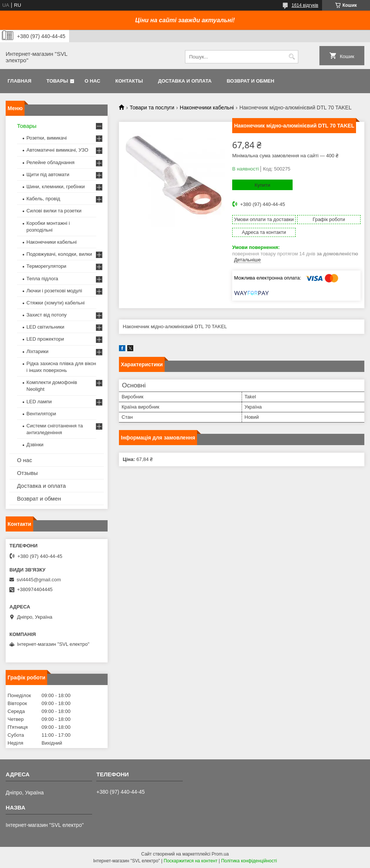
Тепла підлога (42, 279)
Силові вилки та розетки (54, 211)
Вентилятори (41, 414)
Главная (19, 81)
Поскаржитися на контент (191, 861)
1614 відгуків (305, 5)
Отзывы (27, 473)
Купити (262, 185)
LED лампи (39, 402)
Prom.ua (220, 854)
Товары (57, 81)
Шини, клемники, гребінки (56, 187)
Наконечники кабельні (207, 108)
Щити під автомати (48, 174)
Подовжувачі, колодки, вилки (59, 254)
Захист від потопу (46, 315)
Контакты (129, 81)
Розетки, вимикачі (47, 138)
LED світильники (45, 327)
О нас (92, 81)
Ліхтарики (37, 351)
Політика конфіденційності (249, 861)
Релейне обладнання (50, 162)
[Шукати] (292, 57)
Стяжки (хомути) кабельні (55, 303)
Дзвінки (35, 445)
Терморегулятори (46, 266)
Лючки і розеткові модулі (54, 291)
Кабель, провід (43, 199)
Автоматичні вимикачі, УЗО (57, 150)
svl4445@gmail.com (39, 580)
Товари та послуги (152, 108)
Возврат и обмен (250, 81)
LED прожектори (45, 339)
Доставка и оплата (185, 81)
